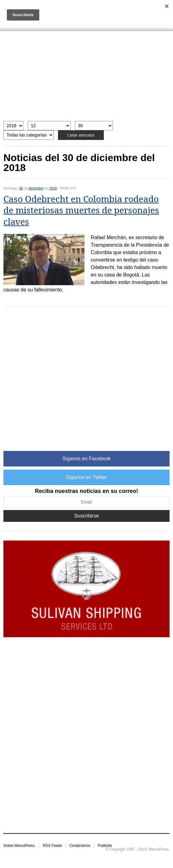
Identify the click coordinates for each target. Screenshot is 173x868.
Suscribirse (86, 516)
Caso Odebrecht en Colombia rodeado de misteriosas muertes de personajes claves (81, 211)
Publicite (105, 846)
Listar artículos (81, 135)
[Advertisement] (86, 79)
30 (21, 188)
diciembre (36, 188)
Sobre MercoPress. (19, 846)
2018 (53, 188)
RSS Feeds (52, 846)
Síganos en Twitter (86, 477)
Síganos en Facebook (87, 459)
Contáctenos (80, 846)
